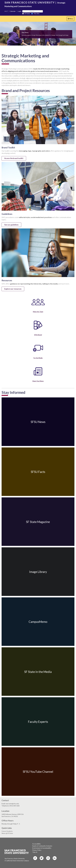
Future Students (7, 831)
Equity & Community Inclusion (42, 846)
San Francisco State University (15, 858)
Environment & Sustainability (42, 848)
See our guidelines (11, 225)
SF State (26, 14)
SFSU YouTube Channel (38, 772)
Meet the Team (38, 312)
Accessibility (36, 844)
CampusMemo (38, 622)
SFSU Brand (38, 335)
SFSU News (38, 422)
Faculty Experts (38, 722)
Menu (71, 19)
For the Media (38, 358)
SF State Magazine (38, 522)
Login (20, 11)
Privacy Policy (37, 850)
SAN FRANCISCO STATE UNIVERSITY (30, 2)
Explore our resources (13, 289)
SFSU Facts (38, 472)
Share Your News (38, 381)
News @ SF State (7, 833)
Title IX (35, 852)
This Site (35, 14)
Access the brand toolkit (14, 158)
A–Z (6, 11)
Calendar (13, 11)
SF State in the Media (38, 672)
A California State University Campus (17, 861)
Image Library (38, 572)
